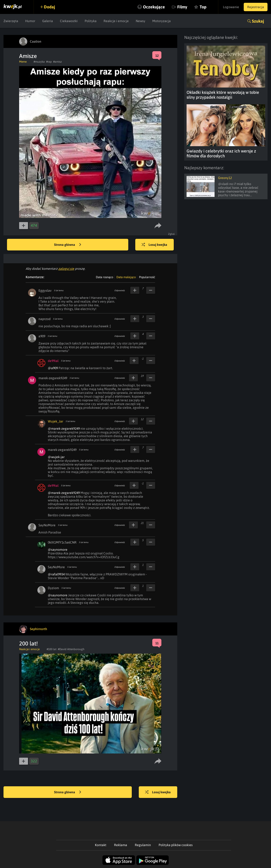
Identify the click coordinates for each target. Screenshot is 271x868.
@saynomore (58, 550)
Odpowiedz (120, 290)
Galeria (48, 21)
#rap (49, 62)
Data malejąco (126, 277)
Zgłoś (172, 234)
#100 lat (52, 649)
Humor (30, 21)
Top (203, 7)
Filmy (182, 7)
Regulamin (143, 845)
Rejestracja (256, 7)
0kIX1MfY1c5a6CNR (62, 542)
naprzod (45, 319)
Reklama (121, 845)
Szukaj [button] (258, 21)
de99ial (53, 361)
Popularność (147, 277)
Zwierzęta (11, 21)
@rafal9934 (56, 574)
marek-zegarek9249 (53, 378)
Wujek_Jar (56, 421)
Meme (23, 62)
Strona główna (68, 245)
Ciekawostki (69, 21)
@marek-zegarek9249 (64, 429)
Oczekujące (154, 7)
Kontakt (101, 845)
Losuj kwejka (154, 245)
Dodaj (49, 7)
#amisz (57, 62)
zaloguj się (66, 269)
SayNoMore (47, 525)
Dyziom (53, 588)
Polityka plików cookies (176, 845)
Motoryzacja (162, 21)
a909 (42, 336)
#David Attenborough (71, 649)
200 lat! (28, 643)
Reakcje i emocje (116, 21)
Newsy (141, 21)
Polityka (91, 21)
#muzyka (39, 62)
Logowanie (231, 7)
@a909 (53, 368)
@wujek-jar (56, 457)
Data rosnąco (104, 277)
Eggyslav (45, 290)
